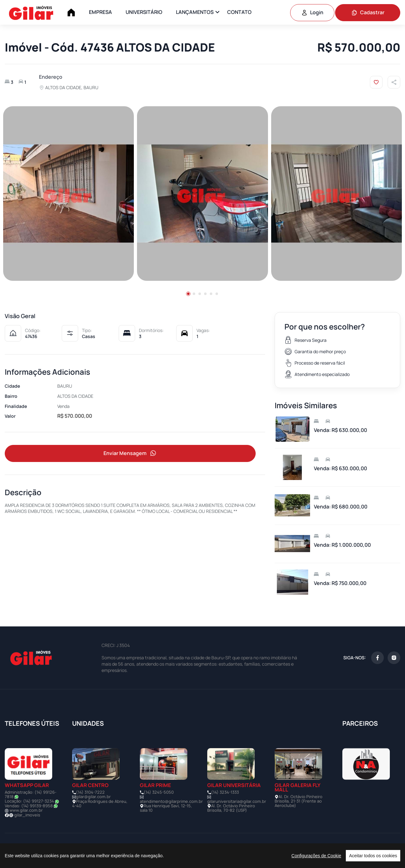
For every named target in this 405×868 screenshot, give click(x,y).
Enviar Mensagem (130, 453)
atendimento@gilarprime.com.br (171, 801)
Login (312, 12)
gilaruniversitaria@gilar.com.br (237, 801)
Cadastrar (368, 12)
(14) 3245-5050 (159, 792)
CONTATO (239, 12)
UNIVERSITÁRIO (144, 12)
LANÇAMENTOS (195, 12)
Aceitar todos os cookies (373, 856)
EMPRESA (100, 12)
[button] (188, 294)
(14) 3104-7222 (90, 792)
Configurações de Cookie (316, 856)
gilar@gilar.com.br (93, 797)
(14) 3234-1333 (225, 792)
